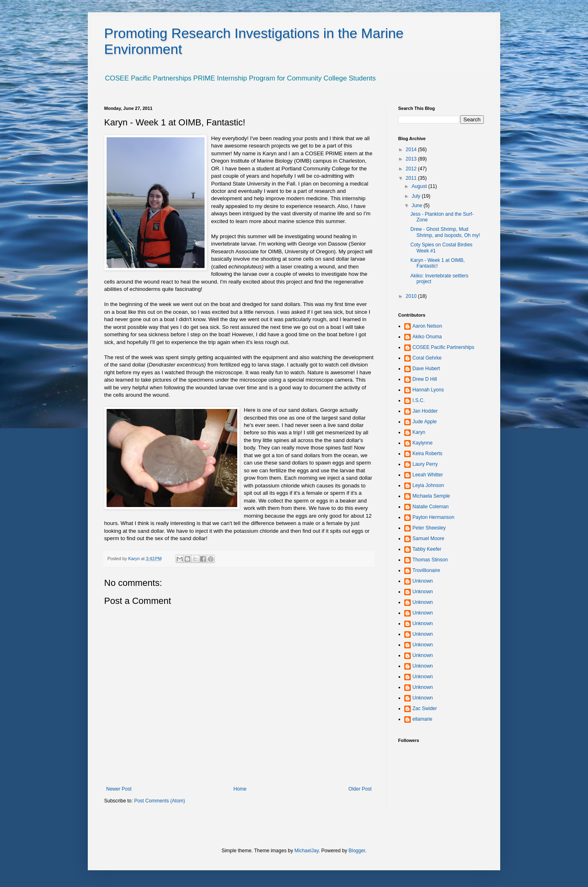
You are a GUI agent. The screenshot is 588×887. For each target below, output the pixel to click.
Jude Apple (424, 422)
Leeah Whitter (428, 475)
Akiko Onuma (427, 337)
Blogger (357, 851)
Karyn (419, 432)
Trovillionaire (426, 570)
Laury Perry (425, 464)
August (420, 186)
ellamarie (422, 719)
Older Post (360, 789)
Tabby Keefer (427, 549)
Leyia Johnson (428, 485)
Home (240, 789)
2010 (412, 296)
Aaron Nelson (427, 326)
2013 (412, 159)
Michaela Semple (431, 496)
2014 (412, 150)
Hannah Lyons (428, 390)
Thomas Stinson (430, 560)
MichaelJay (306, 851)
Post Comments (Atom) (159, 801)
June (418, 206)
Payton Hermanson (433, 517)
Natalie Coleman (431, 507)
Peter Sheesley (429, 528)
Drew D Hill (425, 379)
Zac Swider (425, 708)
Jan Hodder (425, 411)
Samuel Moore (428, 538)
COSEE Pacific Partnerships (443, 347)
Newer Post (119, 789)
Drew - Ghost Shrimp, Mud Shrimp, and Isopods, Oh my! (445, 232)
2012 (412, 169)
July (417, 196)
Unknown (423, 581)
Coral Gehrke (427, 358)
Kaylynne (422, 443)
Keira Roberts (427, 454)
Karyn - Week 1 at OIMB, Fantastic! (438, 263)
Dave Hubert (426, 369)
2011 (412, 178)
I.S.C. (419, 400)
